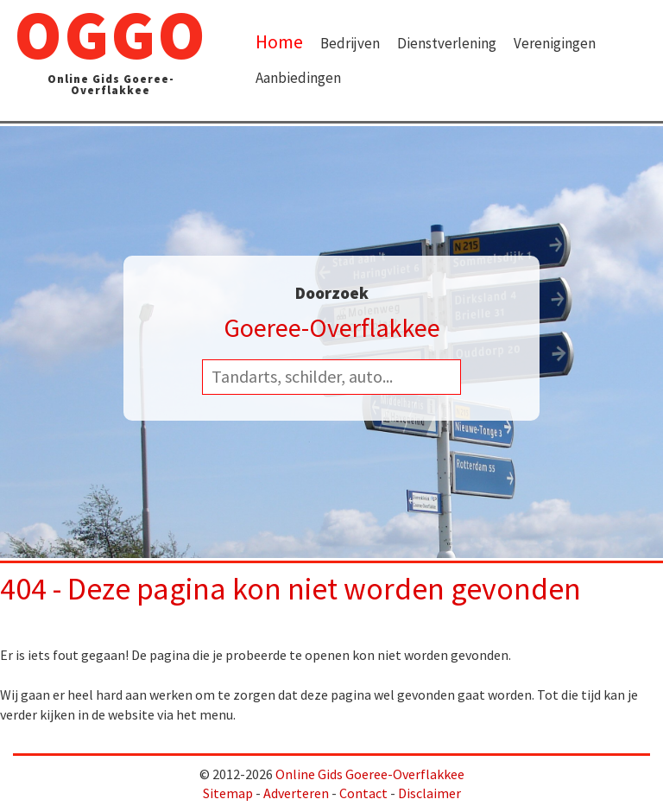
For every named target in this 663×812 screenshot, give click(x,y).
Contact (363, 793)
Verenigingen (555, 43)
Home (279, 42)
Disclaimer (429, 793)
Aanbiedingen (298, 78)
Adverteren (296, 793)
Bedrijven (350, 43)
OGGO (110, 54)
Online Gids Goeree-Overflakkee (370, 774)
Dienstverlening (447, 43)
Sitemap (228, 793)
